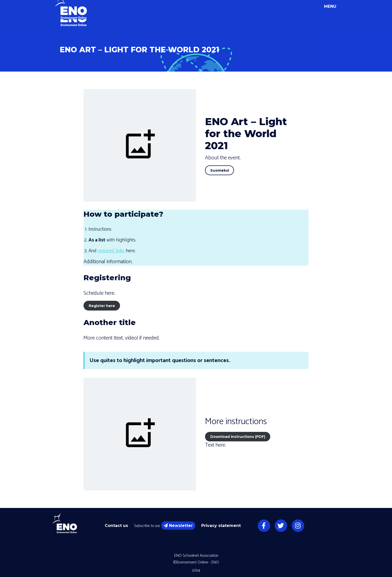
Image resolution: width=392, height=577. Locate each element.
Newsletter (178, 526)
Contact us (116, 526)
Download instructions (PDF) (238, 437)
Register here (102, 306)
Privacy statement (221, 526)
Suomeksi (220, 170)
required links (111, 251)
